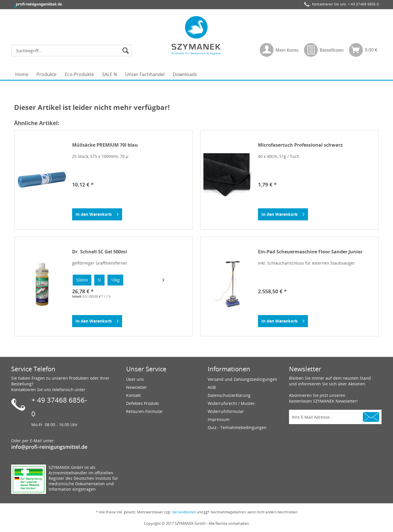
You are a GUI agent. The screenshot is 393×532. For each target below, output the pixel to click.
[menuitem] (73, 51)
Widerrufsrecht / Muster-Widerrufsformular (232, 407)
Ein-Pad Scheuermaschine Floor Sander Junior (310, 252)
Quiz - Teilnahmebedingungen (237, 427)
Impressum (219, 419)
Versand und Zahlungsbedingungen (242, 379)
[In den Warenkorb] (97, 214)
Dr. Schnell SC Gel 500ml (100, 252)
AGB (212, 387)
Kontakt (133, 395)
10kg (115, 280)
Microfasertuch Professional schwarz (300, 145)
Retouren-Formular (145, 411)
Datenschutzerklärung (229, 395)
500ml (82, 280)
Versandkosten (184, 512)
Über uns (135, 379)
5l (99, 280)
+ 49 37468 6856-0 (363, 4)
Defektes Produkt (142, 403)
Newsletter (137, 387)
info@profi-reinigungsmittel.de (49, 447)
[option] (82, 280)
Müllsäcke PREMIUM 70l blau (105, 145)
